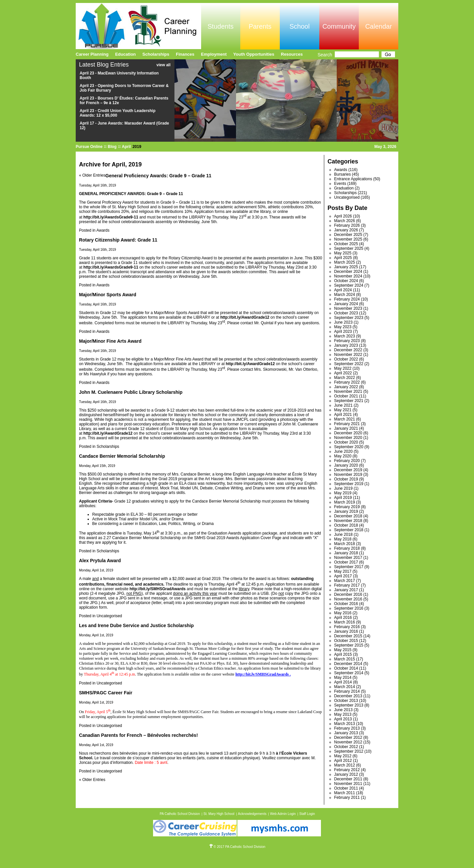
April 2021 (343, 415)
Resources (292, 54)
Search (325, 55)
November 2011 (348, 784)
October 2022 (346, 359)
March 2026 (344, 221)
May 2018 (343, 539)
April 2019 (343, 498)
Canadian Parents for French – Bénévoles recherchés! (138, 735)
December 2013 (348, 696)
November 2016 (348, 599)
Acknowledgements (252, 814)
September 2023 (349, 318)
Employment (214, 54)
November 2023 (348, 308)
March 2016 (344, 622)
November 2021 (348, 391)
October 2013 (346, 701)
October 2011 (346, 788)
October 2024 (346, 281)
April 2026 (343, 216)
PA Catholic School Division (180, 814)
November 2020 (348, 438)
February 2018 (347, 548)
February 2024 (347, 299)
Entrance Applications (353, 179)
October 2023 (346, 313)
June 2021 (343, 405)
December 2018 (348, 516)
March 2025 (344, 262)
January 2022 (346, 387)
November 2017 (348, 558)
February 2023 (347, 341)
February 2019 (347, 507)
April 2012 (343, 761)
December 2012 (348, 738)
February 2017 (347, 585)
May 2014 (343, 678)
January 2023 (346, 345)
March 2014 (344, 687)
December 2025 (348, 235)
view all (163, 65)
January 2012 (346, 774)
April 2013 (343, 719)
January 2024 (346, 304)
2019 (137, 147)
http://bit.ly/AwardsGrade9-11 (111, 267)
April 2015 (343, 654)
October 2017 (346, 562)
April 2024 (343, 290)
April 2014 (343, 682)
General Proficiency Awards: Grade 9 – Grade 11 (158, 176)
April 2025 (343, 258)
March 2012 (344, 765)
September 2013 (349, 705)
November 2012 (348, 742)
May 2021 (343, 410)
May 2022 (343, 368)
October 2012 (346, 747)
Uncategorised (109, 616)
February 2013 (347, 728)
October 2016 (346, 604)
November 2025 (348, 239)
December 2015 (348, 636)
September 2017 (349, 567)
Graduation (344, 188)
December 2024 (348, 272)
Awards (103, 230)
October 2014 (346, 668)
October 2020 (346, 442)
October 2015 (346, 641)
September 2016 (349, 608)
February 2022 (347, 382)
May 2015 (343, 650)
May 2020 (343, 456)
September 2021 (349, 401)
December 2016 (348, 594)
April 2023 (343, 332)
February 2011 (347, 797)
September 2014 (349, 673)
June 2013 (343, 710)
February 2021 (347, 424)
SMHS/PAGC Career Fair (106, 693)
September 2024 (349, 285)
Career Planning (92, 54)
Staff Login (307, 814)
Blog (112, 147)
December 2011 (348, 779)
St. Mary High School (219, 814)
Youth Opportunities (254, 54)
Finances (185, 54)
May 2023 (343, 327)
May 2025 (343, 253)
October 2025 (346, 244)
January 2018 (346, 553)
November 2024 (348, 276)
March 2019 (344, 502)
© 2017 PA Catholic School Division (237, 847)
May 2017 (343, 571)
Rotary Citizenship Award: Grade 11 (118, 240)
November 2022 (348, 355)
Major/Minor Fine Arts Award (110, 341)
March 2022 (344, 378)
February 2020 (347, 461)
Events (340, 184)
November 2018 (348, 521)
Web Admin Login (283, 814)
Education (126, 54)
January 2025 (346, 267)
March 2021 (344, 419)
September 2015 (349, 645)
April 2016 (343, 618)
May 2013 (343, 714)
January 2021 (346, 428)
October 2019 (346, 479)
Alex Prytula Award (100, 561)
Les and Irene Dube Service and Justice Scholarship (136, 625)
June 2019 (343, 488)
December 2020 (348, 433)
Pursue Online (89, 147)
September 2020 (349, 447)
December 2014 (348, 664)
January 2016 (346, 631)
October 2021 (346, 396)
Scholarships (108, 447)
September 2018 (349, 530)
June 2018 (343, 535)
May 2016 (343, 613)
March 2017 (344, 581)
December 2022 (348, 350)
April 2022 (343, 373)
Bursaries (342, 174)
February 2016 (347, 627)
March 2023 (344, 336)
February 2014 (347, 691)
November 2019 (348, 475)
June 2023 (343, 322)
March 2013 (344, 724)
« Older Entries (92, 175)
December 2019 (348, 470)
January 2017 (346, 590)
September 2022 (349, 364)
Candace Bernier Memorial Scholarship (122, 456)
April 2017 (343, 576)
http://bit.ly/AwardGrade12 (108, 433)
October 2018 (346, 525)
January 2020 (346, 465)
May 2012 (343, 756)
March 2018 (344, 544)
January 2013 (346, 733)
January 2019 (346, 511)
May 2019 (343, 493)
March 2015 (344, 659)
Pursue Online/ (138, 26)
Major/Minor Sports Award (108, 295)
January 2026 (346, 230)
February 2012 (347, 770)
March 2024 (344, 295)
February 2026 (347, 225)
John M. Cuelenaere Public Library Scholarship (131, 392)
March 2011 (344, 793)
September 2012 (349, 751)
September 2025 (349, 248)
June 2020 (343, 451)
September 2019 (349, 484)
